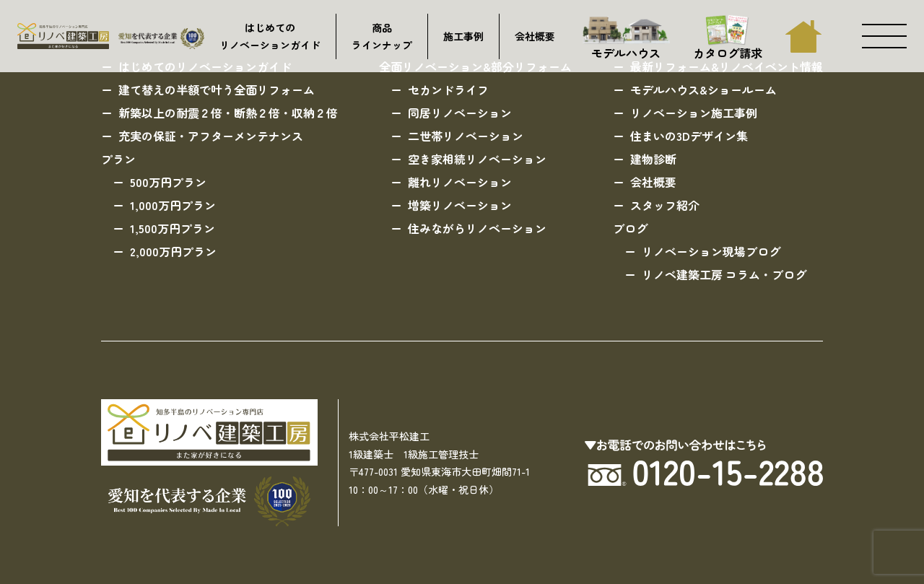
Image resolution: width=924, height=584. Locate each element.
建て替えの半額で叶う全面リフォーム (217, 90)
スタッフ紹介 (665, 205)
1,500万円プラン (173, 228)
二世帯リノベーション (466, 136)
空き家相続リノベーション (477, 159)
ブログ (630, 228)
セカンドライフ (448, 90)
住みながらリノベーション (477, 228)
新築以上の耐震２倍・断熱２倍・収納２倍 (228, 113)
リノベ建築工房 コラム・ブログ (724, 274)
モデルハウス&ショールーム (703, 90)
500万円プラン (168, 182)
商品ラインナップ (382, 36)
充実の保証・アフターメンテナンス (211, 136)
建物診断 (653, 159)
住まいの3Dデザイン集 (689, 136)
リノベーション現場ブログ (711, 251)
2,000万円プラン (173, 251)
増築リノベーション (460, 205)
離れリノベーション (460, 182)
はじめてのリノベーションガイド (270, 36)
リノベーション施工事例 (694, 113)
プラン (118, 159)
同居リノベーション (460, 113)
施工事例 (463, 36)
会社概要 (535, 36)
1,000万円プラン (173, 205)
